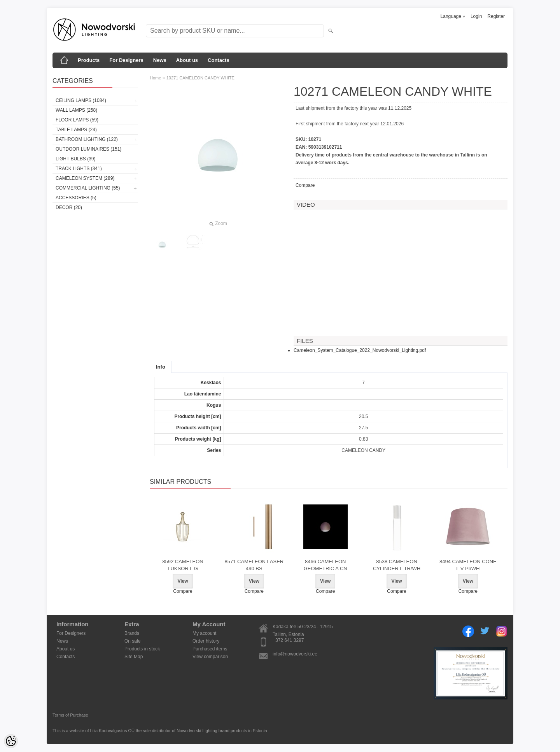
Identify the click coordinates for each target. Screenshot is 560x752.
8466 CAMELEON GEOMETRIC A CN (325, 565)
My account (204, 633)
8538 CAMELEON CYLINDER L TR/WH (397, 565)
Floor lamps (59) (77, 120)
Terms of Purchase (70, 715)
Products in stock (142, 649)
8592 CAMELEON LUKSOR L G (183, 565)
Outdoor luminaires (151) (88, 149)
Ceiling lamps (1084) (81, 100)
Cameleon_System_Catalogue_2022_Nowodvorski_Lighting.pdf (360, 350)
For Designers (126, 60)
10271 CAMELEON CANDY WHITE (200, 78)
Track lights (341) (79, 169)
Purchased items (210, 649)
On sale (132, 641)
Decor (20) (69, 207)
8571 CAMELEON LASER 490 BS (254, 565)
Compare (305, 185)
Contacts (219, 60)
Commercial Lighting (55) (88, 188)
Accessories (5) (76, 198)
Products (89, 60)
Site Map (134, 657)
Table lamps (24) (76, 130)
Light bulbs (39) (75, 159)
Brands (132, 633)
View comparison (210, 657)
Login (476, 16)
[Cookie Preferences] (11, 741)
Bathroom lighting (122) (87, 139)
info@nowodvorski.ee (295, 654)
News (160, 60)
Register (496, 16)
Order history (206, 641)
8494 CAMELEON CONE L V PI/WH (468, 565)
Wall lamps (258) (76, 110)
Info (161, 367)
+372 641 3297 (288, 640)
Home (155, 78)
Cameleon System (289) (85, 178)
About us (187, 60)
